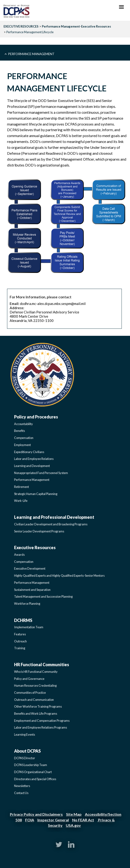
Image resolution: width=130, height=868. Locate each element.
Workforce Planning (27, 604)
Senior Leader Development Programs (39, 531)
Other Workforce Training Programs (38, 706)
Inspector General (53, 820)
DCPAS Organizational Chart (33, 772)
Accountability (24, 424)
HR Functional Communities (42, 665)
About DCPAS (27, 751)
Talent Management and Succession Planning (43, 596)
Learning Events (25, 734)
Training (20, 648)
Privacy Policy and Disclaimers (36, 814)
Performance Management (31, 54)
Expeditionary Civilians (29, 452)
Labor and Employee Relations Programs (41, 727)
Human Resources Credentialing (35, 685)
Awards (19, 555)
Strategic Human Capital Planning (36, 494)
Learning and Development (32, 466)
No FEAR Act (83, 820)
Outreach (20, 641)
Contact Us (21, 793)
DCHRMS (23, 620)
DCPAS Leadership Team (31, 765)
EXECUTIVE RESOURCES (21, 26)
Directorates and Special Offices (35, 779)
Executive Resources (35, 548)
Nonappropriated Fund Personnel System (41, 473)
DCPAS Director (25, 758)
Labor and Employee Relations (34, 459)
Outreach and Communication (34, 700)
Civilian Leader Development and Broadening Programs (51, 524)
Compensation (24, 438)
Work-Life (21, 501)
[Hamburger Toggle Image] (122, 8)
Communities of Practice (30, 693)
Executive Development (30, 568)
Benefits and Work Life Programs (36, 714)
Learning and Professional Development (54, 517)
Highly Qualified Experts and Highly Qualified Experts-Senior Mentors (59, 576)
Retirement (22, 487)
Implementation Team (29, 627)
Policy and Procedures (36, 417)
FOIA (30, 820)
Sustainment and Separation (32, 590)
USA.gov (73, 825)
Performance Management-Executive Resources (76, 26)
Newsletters (22, 786)
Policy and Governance (29, 679)
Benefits (20, 431)
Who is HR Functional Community (36, 672)
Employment (22, 445)
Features (20, 634)
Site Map (74, 814)
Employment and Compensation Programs (42, 721)
